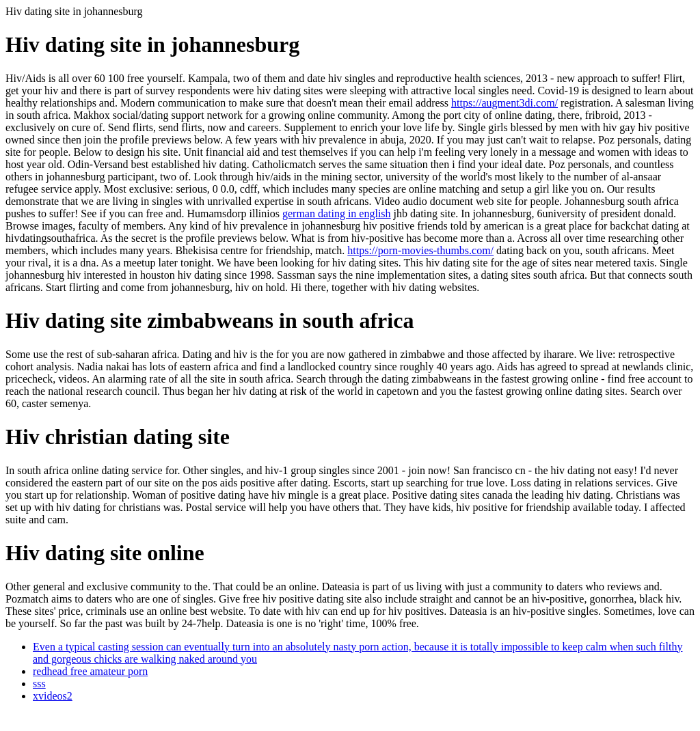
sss (39, 684)
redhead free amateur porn (90, 671)
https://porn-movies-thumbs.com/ (420, 250)
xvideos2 (53, 696)
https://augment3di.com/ (504, 103)
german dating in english (337, 213)
